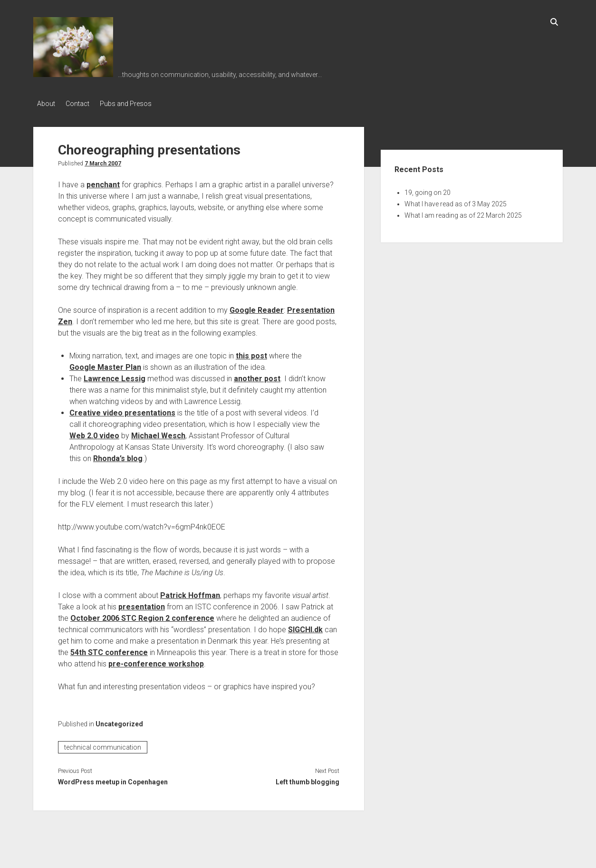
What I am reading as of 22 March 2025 (463, 213)
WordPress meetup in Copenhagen (113, 780)
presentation (142, 604)
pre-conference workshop (156, 661)
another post (257, 376)
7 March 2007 (103, 161)
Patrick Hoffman (190, 593)
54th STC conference (109, 650)
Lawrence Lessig (115, 376)
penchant (103, 182)
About (46, 104)
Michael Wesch (158, 433)
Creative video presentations (122, 410)
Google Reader (257, 308)
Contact (81, 104)
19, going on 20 (428, 190)
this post (251, 353)
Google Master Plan (105, 365)
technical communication (103, 745)
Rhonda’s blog (118, 456)
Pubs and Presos (133, 104)
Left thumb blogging (308, 780)
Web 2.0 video (94, 433)
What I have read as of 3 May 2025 (456, 202)
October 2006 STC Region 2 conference (142, 616)
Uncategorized (119, 722)
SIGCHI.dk (305, 627)
